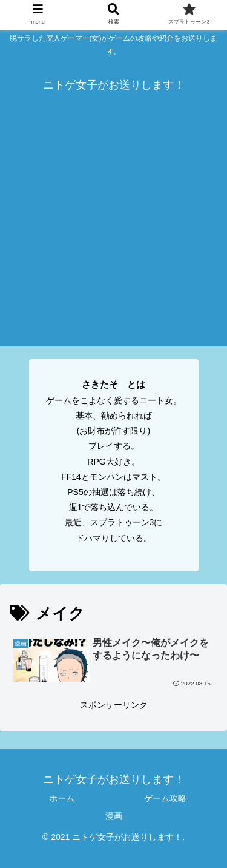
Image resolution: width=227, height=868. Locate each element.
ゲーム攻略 (165, 798)
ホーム (62, 798)
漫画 (114, 816)
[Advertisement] (113, 233)
